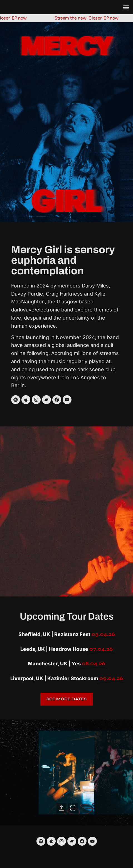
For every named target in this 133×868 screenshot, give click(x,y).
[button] (126, 7)
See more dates (66, 699)
